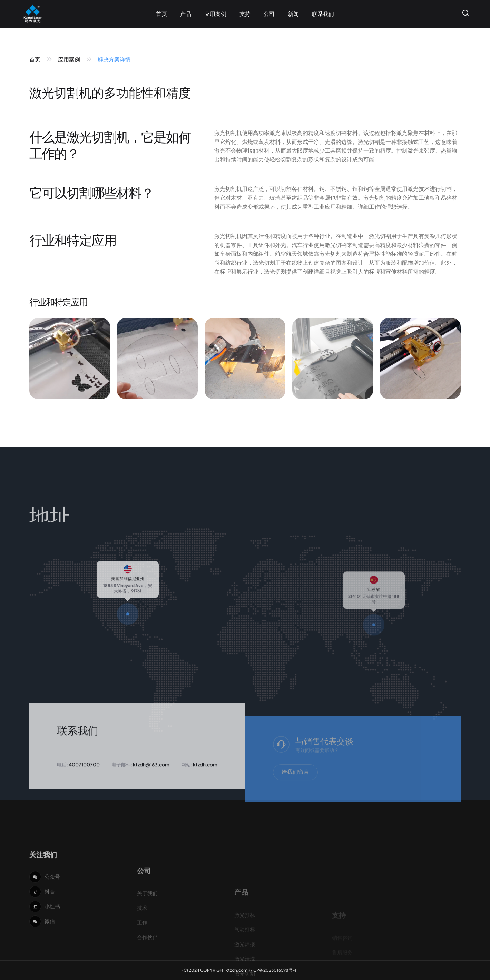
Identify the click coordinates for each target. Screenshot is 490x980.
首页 (35, 59)
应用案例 (69, 59)
